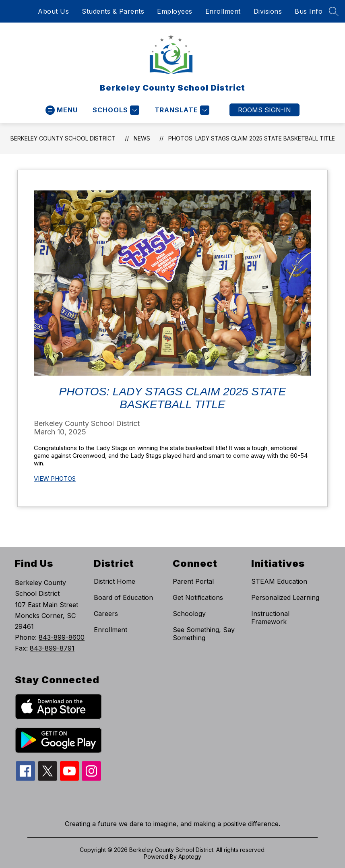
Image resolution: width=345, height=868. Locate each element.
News (142, 138)
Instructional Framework (270, 618)
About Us (53, 11)
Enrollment (223, 11)
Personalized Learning (285, 597)
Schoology (189, 614)
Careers (106, 614)
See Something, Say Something (204, 634)
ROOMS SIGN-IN (264, 110)
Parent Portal (193, 581)
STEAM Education (279, 581)
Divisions (268, 11)
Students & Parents (113, 11)
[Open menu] (62, 110)
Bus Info (309, 11)
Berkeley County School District (63, 138)
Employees (175, 11)
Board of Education (123, 597)
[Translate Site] (181, 110)
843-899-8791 (52, 648)
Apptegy (190, 857)
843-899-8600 (62, 637)
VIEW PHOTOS (55, 478)
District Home (115, 581)
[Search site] (334, 11)
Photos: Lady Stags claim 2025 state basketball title (252, 138)
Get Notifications (198, 597)
